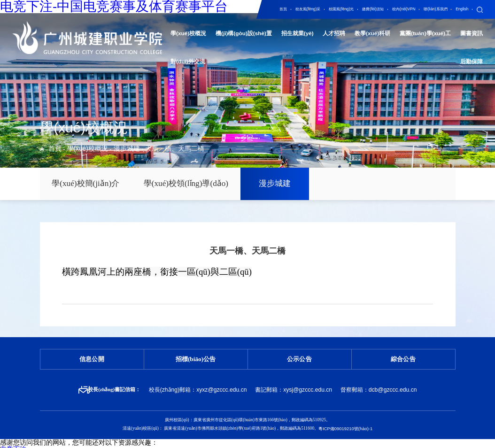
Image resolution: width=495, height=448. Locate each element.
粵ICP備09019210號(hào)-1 (345, 418)
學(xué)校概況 (76, 151)
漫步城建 (103, 151)
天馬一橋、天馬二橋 (136, 151)
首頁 (53, 151)
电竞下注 (13, 438)
